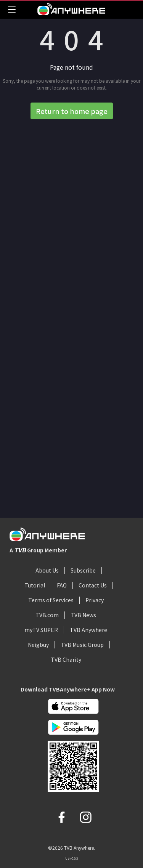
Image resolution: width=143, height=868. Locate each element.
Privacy (95, 600)
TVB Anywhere (88, 630)
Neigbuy (38, 645)
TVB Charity (66, 659)
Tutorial (35, 585)
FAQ (62, 585)
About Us (47, 570)
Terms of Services (51, 600)
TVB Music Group (82, 645)
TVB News (83, 615)
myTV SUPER (41, 630)
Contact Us (93, 585)
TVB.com (47, 615)
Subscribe (83, 570)
